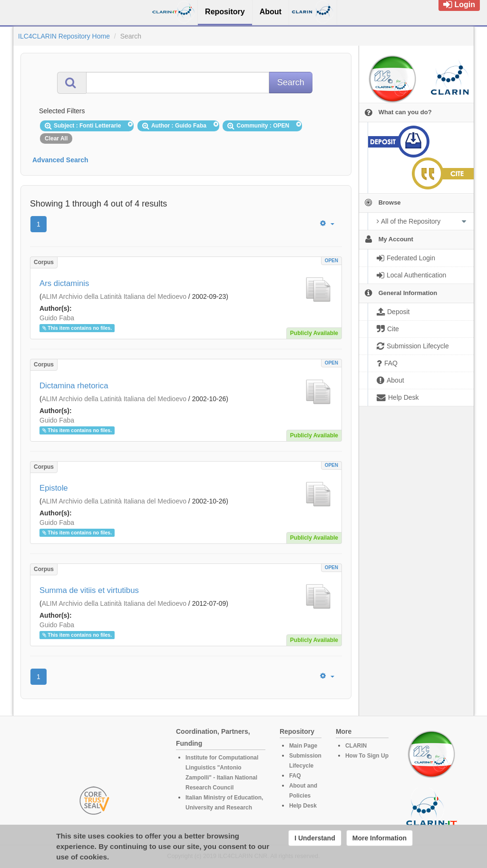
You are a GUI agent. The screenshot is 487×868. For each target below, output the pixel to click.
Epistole (54, 488)
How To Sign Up (367, 756)
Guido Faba (57, 318)
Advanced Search (60, 160)
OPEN (331, 261)
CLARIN (356, 746)
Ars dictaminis (64, 283)
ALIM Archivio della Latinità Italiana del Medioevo (114, 296)
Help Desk (303, 806)
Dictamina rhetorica (74, 386)
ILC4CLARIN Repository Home (64, 36)
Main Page (303, 746)
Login (459, 5)
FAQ (295, 776)
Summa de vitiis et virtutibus (89, 590)
